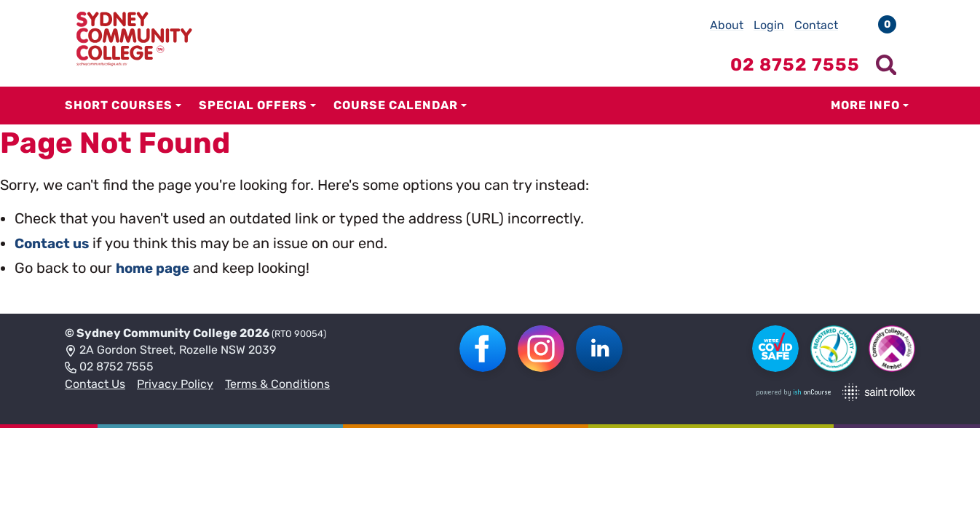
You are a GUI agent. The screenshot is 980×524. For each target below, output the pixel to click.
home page (155, 268)
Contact (816, 25)
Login (769, 25)
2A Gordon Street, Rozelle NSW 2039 (170, 351)
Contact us (54, 243)
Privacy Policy (175, 384)
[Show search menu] (886, 65)
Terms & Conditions (277, 384)
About (727, 25)
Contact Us (95, 384)
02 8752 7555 (109, 368)
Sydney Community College (157, 333)
